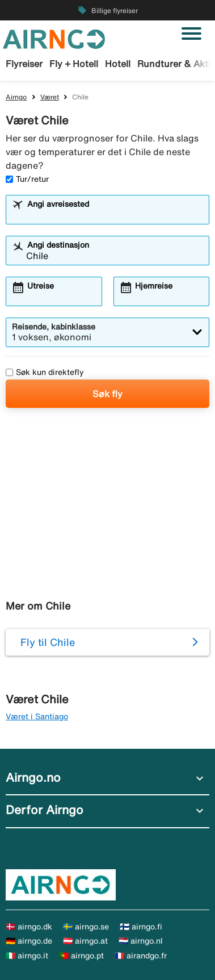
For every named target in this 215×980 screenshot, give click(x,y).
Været (50, 97)
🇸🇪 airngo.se (86, 927)
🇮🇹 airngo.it (27, 956)
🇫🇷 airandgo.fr (141, 956)
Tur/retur (27, 179)
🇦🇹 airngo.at (85, 941)
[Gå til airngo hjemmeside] (54, 38)
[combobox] (115, 215)
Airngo (16, 97)
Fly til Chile (48, 642)
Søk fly (107, 394)
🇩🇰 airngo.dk (29, 927)
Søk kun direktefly (45, 372)
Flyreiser (24, 64)
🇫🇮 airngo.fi (141, 927)
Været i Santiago (37, 716)
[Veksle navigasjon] (191, 34)
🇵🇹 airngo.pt (81, 956)
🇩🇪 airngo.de (29, 941)
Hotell (118, 64)
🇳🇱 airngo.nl (141, 941)
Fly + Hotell (74, 64)
